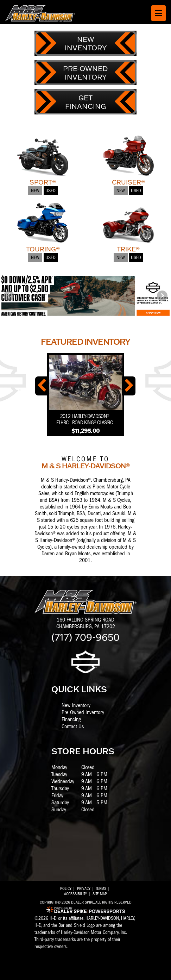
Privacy (84, 888)
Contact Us (73, 726)
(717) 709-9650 (85, 637)
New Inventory (76, 705)
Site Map (100, 894)
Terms (101, 888)
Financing (71, 719)
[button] (9, 296)
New (35, 191)
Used (50, 191)
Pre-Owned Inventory (83, 712)
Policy (66, 888)
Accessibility (75, 894)
